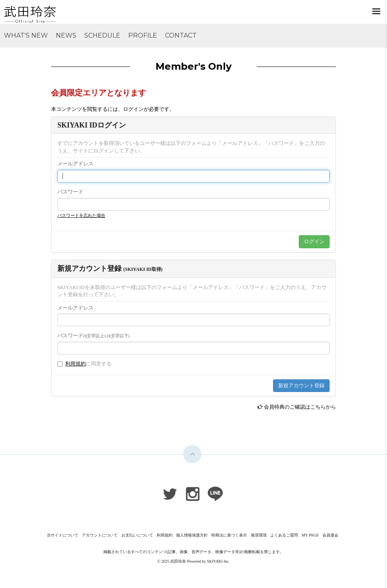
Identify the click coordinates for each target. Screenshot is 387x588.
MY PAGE (310, 535)
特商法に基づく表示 (229, 535)
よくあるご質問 (284, 535)
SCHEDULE (102, 35)
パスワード (70, 192)
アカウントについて (100, 535)
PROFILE (143, 35)
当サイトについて (63, 535)
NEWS (66, 35)
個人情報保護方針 (192, 535)
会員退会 (330, 535)
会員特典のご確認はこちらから (300, 407)
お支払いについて (137, 535)
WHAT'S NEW (26, 35)
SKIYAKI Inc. (218, 561)
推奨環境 (259, 535)
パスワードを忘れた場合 (81, 215)
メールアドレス (75, 164)
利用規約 (76, 364)
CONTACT (181, 35)
